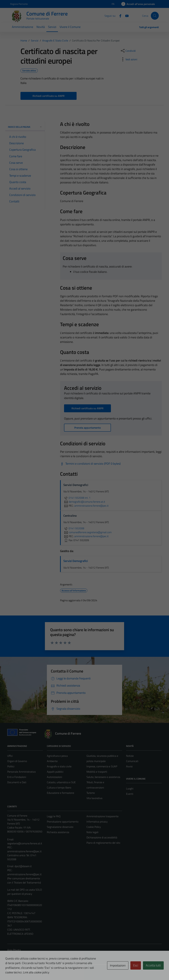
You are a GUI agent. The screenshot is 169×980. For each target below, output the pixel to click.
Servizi (52, 27)
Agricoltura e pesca (57, 756)
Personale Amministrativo (21, 772)
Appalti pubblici (55, 772)
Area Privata (14, 950)
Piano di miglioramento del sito (103, 843)
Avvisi (129, 766)
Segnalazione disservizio (60, 827)
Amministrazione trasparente (102, 816)
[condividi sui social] (128, 51)
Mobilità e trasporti (97, 772)
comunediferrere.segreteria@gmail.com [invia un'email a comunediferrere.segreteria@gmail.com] (87, 532)
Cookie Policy (94, 827)
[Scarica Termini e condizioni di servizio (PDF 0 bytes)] (90, 464)
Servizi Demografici (76, 561)
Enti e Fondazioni (17, 777)
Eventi (130, 794)
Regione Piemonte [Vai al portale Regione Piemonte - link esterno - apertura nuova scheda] (19, 4)
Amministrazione (23, 27)
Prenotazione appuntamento (63, 822)
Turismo (91, 793)
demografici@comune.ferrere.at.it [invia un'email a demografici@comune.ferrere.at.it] (84, 502)
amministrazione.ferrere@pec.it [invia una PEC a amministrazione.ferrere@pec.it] (91, 506)
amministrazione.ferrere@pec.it (24, 851)
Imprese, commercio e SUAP (102, 766)
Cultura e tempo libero (59, 788)
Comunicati (132, 761)
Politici (11, 766)
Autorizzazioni (54, 777)
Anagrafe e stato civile (59, 766)
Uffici (10, 756)
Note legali (92, 832)
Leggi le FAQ (54, 816)
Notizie (130, 756)
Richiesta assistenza (58, 832)
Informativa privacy (97, 822)
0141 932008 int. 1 (77, 498)
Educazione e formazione (60, 793)
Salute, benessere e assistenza (103, 777)
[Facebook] (119, 16)
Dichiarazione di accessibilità (102, 837)
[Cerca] (155, 16)
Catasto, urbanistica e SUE (61, 782)
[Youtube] (126, 16)
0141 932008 (74, 528)
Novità (41, 27)
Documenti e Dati (17, 782)
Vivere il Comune (70, 27)
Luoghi (130, 788)
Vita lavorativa (94, 798)
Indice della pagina (25, 127)
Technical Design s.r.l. (30, 970)
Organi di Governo (17, 761)
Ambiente (52, 761)
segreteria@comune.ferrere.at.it (25, 843)
